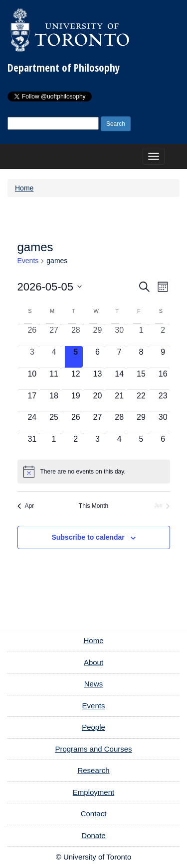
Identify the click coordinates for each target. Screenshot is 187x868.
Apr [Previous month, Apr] (26, 506)
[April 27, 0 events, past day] (54, 335)
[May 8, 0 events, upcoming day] (141, 357)
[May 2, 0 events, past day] (163, 335)
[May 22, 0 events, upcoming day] (141, 401)
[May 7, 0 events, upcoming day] (119, 357)
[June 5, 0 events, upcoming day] (141, 444)
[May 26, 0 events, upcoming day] (76, 422)
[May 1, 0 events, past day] (141, 335)
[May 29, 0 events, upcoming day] (141, 422)
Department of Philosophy (64, 68)
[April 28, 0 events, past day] (76, 335)
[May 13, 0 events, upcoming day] (98, 379)
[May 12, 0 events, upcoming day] (76, 379)
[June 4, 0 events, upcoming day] (119, 444)
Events (28, 261)
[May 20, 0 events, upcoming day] (98, 401)
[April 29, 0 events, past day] (98, 335)
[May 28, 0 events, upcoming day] (119, 422)
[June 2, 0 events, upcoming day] (76, 444)
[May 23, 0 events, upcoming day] (163, 401)
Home (24, 188)
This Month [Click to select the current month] (93, 506)
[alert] (94, 472)
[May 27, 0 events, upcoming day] (98, 422)
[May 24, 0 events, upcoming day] (32, 422)
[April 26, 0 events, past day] (32, 335)
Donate (93, 835)
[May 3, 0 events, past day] (32, 357)
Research (93, 770)
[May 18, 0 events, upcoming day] (54, 401)
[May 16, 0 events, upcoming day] (163, 379)
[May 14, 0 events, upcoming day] (119, 379)
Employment (93, 792)
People (93, 727)
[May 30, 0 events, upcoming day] (163, 422)
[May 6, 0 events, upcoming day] (98, 357)
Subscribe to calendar (88, 537)
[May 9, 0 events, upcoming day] (163, 357)
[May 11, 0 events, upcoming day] (54, 379)
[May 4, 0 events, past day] (54, 357)
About (93, 662)
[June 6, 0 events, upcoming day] (163, 444)
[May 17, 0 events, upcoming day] (32, 401)
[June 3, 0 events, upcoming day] (98, 444)
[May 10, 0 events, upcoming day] (32, 379)
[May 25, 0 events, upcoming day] (54, 422)
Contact (94, 814)
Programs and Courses (93, 749)
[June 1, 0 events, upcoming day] (54, 444)
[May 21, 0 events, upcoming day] (119, 401)
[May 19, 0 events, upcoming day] (76, 401)
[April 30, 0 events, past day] (119, 335)
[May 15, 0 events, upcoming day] (141, 379)
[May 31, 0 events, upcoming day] (32, 444)
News (94, 684)
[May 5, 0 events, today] (76, 357)
